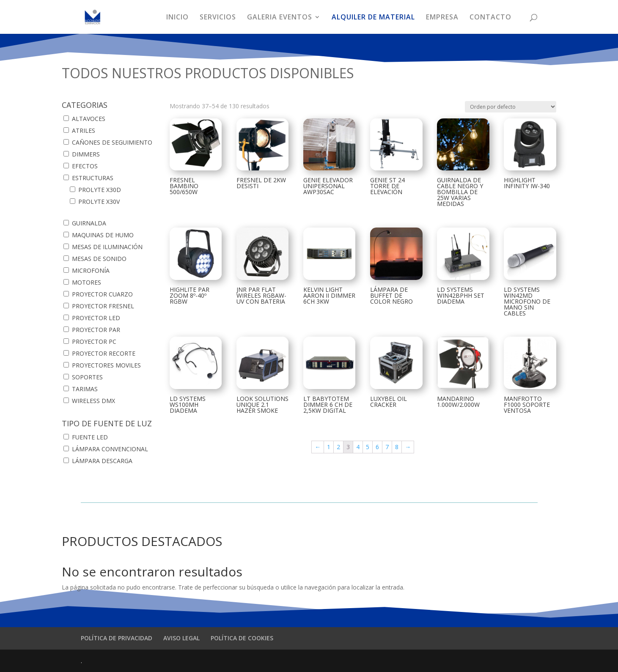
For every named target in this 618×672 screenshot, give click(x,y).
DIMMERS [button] (86, 154)
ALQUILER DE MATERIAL (373, 18)
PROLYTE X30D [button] (100, 190)
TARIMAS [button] (85, 389)
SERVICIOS (218, 18)
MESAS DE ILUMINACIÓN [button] (107, 247)
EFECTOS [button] (85, 166)
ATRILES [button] (84, 130)
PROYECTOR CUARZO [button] (102, 294)
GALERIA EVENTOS (280, 18)
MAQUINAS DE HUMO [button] (103, 235)
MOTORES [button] (87, 282)
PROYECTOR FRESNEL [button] (103, 306)
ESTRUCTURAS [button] (93, 178)
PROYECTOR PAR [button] (96, 330)
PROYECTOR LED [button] (96, 318)
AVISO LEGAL (181, 638)
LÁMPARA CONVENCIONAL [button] (110, 449)
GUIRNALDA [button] (89, 223)
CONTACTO (490, 18)
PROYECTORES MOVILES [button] (106, 365)
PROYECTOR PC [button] (94, 341)
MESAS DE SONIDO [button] (99, 259)
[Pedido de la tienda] (511, 107)
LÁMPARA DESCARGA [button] (102, 461)
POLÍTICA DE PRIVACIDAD (117, 638)
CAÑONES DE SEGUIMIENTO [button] (112, 142)
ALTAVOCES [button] (89, 119)
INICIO (177, 18)
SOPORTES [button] (87, 377)
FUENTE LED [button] (90, 437)
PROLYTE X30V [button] (99, 202)
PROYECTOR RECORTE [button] (104, 353)
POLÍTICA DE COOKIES (242, 638)
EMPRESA (442, 18)
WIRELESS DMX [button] (93, 401)
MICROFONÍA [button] (91, 270)
